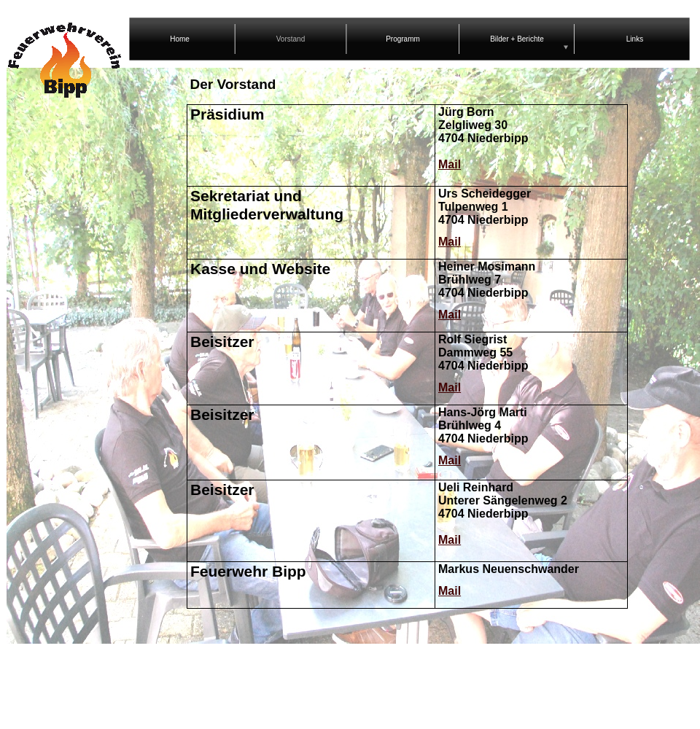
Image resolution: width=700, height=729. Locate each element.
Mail (450, 164)
